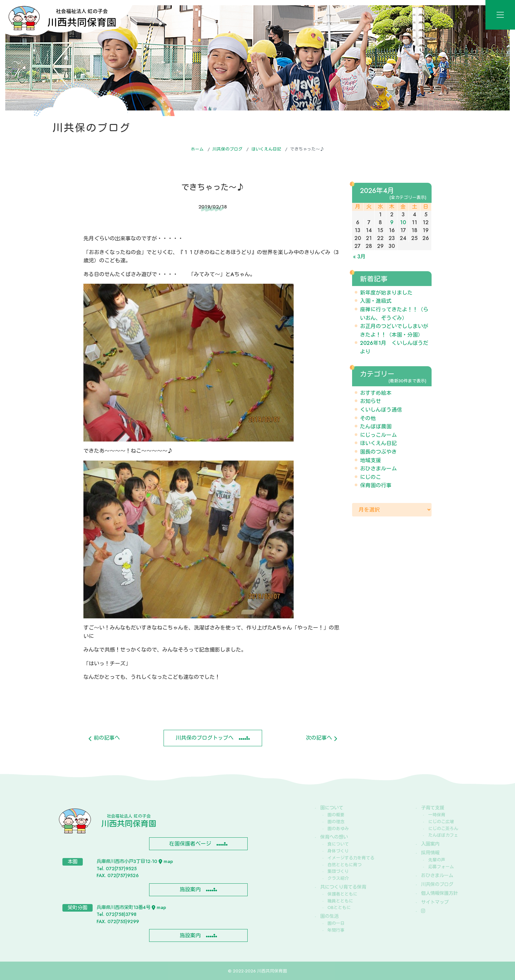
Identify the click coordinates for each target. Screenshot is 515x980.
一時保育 (437, 815)
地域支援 (370, 460)
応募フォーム (441, 867)
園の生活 (329, 916)
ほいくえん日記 (266, 149)
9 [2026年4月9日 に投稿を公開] (392, 222)
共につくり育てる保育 (343, 887)
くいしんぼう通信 (381, 410)
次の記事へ (321, 738)
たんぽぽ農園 (376, 427)
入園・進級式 (376, 301)
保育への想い (334, 837)
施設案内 (190, 889)
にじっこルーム (378, 435)
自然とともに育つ (345, 865)
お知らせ (370, 401)
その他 (368, 418)
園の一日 (336, 923)
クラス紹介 (338, 878)
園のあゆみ (338, 829)
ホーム (197, 149)
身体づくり (338, 851)
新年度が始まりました (386, 293)
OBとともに (339, 908)
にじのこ (370, 477)
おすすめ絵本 (376, 393)
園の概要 (336, 815)
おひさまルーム (378, 469)
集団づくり (338, 871)
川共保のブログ (227, 149)
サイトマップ (435, 902)
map (166, 861)
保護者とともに (342, 894)
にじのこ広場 (441, 822)
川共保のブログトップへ (205, 738)
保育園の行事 (376, 485)
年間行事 (336, 930)
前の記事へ (104, 738)
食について (338, 844)
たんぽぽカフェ (443, 835)
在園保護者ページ (190, 844)
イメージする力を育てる (351, 858)
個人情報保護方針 (439, 893)
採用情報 (430, 853)
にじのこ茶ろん (443, 829)
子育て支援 (433, 808)
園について (332, 808)
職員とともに (340, 901)
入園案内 (430, 844)
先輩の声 (437, 860)
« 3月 (359, 257)
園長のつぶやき (378, 452)
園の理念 (336, 822)
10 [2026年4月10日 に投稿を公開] (403, 222)
